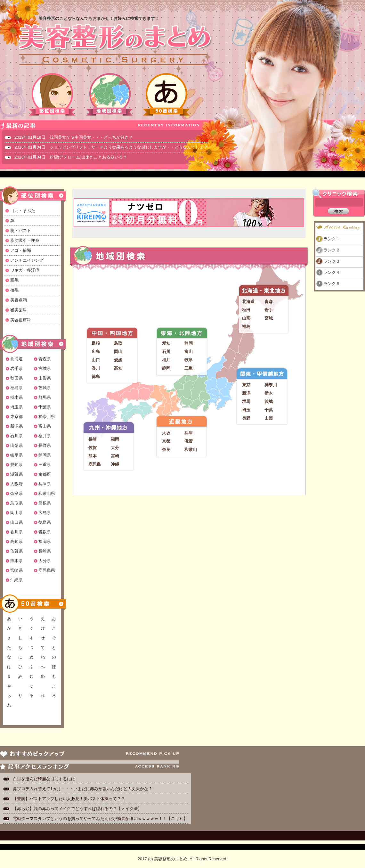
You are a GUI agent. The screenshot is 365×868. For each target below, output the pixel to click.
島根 (96, 343)
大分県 (45, 561)
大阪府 (16, 484)
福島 (246, 327)
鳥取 (118, 343)
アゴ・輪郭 (21, 250)
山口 (96, 360)
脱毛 (14, 280)
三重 (189, 368)
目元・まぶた (23, 211)
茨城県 (45, 388)
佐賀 (93, 448)
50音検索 (166, 94)
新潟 (246, 393)
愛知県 (16, 465)
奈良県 (16, 493)
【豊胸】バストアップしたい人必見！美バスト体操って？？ (69, 799)
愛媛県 (45, 532)
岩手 (269, 310)
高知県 (16, 541)
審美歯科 (19, 310)
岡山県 (16, 513)
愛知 (166, 343)
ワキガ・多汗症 (25, 270)
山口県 (16, 522)
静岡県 (45, 455)
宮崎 (115, 456)
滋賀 (189, 441)
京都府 (45, 474)
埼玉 (246, 410)
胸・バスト (21, 230)
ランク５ (332, 284)
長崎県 (45, 551)
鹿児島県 (47, 570)
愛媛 (118, 360)
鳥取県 (16, 503)
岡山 (118, 352)
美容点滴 (19, 300)
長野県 (45, 445)
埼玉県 (16, 407)
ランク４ (332, 272)
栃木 (269, 393)
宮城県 (45, 368)
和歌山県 (47, 493)
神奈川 (271, 385)
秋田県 (16, 378)
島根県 (45, 503)
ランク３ (332, 261)
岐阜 (189, 360)
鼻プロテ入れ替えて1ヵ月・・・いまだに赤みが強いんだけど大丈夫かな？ (83, 789)
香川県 (16, 532)
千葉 (269, 410)
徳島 (96, 377)
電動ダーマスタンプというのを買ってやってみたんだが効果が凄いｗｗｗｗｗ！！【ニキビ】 (100, 819)
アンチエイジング (27, 260)
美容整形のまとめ (115, 45)
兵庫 (189, 433)
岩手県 (16, 368)
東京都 (16, 417)
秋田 (246, 310)
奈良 (166, 450)
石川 (166, 352)
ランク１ (332, 239)
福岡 (115, 439)
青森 (269, 302)
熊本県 (16, 561)
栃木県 (16, 397)
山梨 (269, 418)
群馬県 (45, 397)
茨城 (269, 401)
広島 (96, 352)
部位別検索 (53, 94)
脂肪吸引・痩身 (25, 240)
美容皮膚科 (21, 320)
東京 (246, 385)
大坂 (166, 433)
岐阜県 (16, 455)
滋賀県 (16, 474)
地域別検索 (109, 94)
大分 (115, 448)
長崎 (93, 439)
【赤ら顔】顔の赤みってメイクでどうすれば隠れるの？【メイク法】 (77, 809)
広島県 (45, 513)
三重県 (45, 465)
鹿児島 (95, 464)
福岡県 (45, 541)
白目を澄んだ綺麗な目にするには (44, 779)
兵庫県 (45, 484)
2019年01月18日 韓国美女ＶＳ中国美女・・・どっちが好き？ (74, 137)
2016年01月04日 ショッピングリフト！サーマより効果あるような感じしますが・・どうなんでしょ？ (111, 147)
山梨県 (16, 445)
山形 (246, 318)
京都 (166, 441)
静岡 (189, 343)
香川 (96, 368)
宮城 (269, 318)
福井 (166, 360)
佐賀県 (16, 551)
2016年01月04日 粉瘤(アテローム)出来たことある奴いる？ (71, 157)
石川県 (16, 436)
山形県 (45, 378)
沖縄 (115, 464)
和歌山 (191, 450)
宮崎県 (16, 570)
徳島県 (45, 522)
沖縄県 (16, 580)
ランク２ (332, 250)
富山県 (45, 426)
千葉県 (45, 407)
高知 (118, 368)
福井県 (45, 436)
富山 (189, 352)
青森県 (45, 359)
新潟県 (16, 426)
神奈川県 (47, 417)
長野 (246, 418)
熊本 (93, 456)
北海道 (16, 359)
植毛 (14, 290)
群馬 (246, 401)
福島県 (16, 388)
